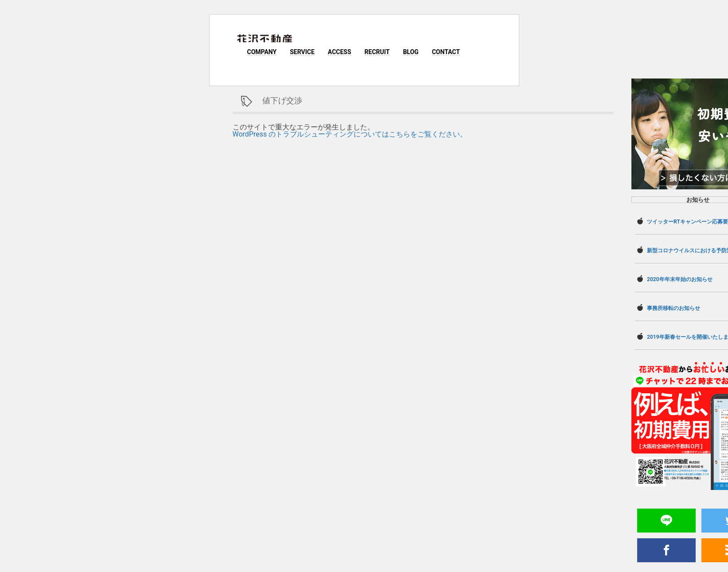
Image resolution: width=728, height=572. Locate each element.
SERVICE (302, 52)
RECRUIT (377, 52)
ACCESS (340, 52)
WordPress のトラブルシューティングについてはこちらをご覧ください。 (350, 134)
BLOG (411, 52)
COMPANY (262, 52)
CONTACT (446, 52)
